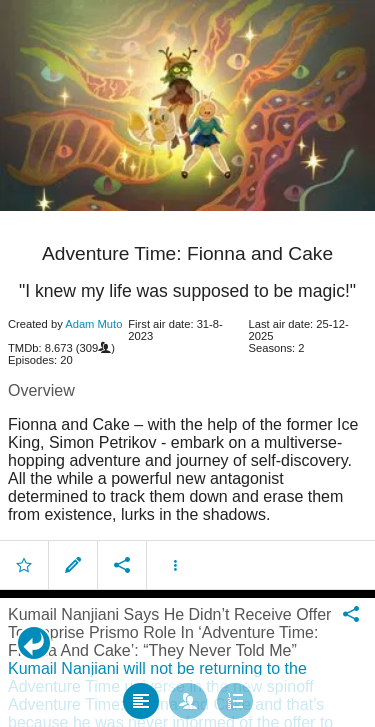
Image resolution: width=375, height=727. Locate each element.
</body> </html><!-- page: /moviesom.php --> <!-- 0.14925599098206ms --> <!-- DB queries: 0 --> (187, 363)
